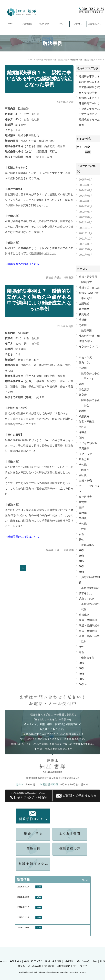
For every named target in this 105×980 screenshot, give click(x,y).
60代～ (83, 572)
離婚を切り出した (89, 288)
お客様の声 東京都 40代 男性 (35, 911)
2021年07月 (86, 249)
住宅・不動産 (87, 422)
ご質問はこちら (95, 24)
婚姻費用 (84, 416)
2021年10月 (86, 239)
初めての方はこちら (87, 956)
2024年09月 (86, 185)
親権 (81, 384)
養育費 (83, 395)
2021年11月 (86, 233)
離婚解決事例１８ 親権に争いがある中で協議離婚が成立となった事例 (39, 79)
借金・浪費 (85, 454)
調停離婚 (84, 309)
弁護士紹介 (27, 24)
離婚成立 (84, 615)
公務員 (83, 518)
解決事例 (49, 960)
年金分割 (84, 459)
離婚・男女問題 (88, 277)
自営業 (83, 502)
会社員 (83, 475)
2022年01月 (86, 222)
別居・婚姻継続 (88, 631)
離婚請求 (86, 282)
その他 (83, 325)
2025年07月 (86, 180)
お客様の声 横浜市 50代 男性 (35, 890)
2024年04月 (86, 206)
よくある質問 (35, 960)
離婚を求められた (89, 293)
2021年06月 (86, 255)
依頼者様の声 (63, 960)
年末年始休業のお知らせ (30, 931)
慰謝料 (83, 411)
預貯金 (83, 427)
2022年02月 (86, 217)
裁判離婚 (84, 314)
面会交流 (84, 389)
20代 (82, 550)
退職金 (83, 432)
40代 (82, 561)
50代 (82, 566)
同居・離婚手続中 (89, 625)
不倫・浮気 (85, 357)
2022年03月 (86, 212)
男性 (81, 540)
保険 (81, 438)
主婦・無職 (85, 481)
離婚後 (83, 320)
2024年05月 (86, 201)
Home (10, 24)
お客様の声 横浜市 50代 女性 (35, 921)
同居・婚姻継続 (88, 620)
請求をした (85, 593)
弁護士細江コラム (33, 956)
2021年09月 (86, 244)
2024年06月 (86, 196)
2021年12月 (86, 228)
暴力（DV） (86, 363)
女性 (81, 534)
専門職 (83, 513)
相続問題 (69, 956)
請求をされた (87, 599)
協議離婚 (84, 303)
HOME (4, 956)
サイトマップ (80, 960)
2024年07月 (86, 190)
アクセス (78, 24)
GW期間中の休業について (31, 901)
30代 (82, 556)
